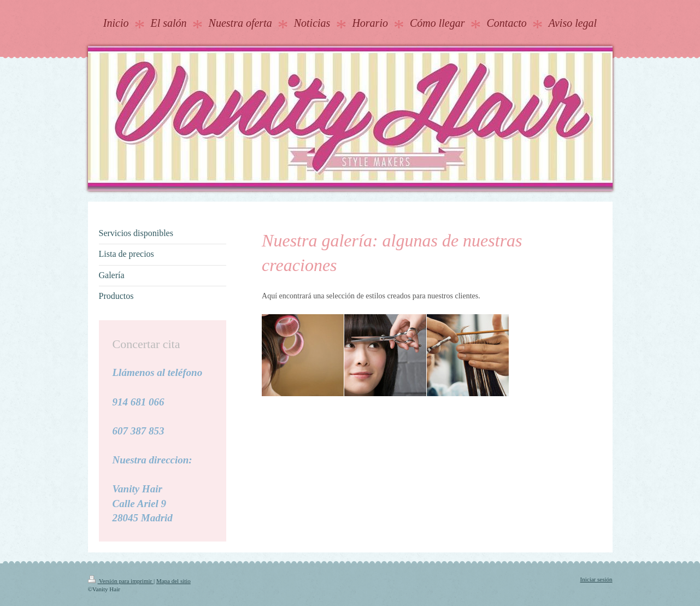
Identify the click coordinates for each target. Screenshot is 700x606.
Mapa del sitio (173, 581)
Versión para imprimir (121, 581)
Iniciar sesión (596, 579)
